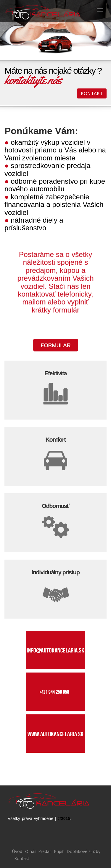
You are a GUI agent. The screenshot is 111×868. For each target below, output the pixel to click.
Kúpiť (58, 851)
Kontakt (21, 858)
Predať (45, 851)
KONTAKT (92, 93)
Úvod (17, 851)
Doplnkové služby (83, 851)
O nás (30, 851)
